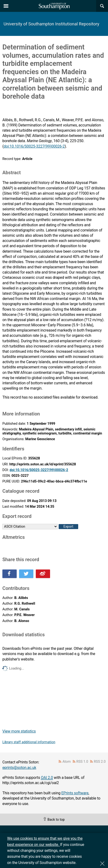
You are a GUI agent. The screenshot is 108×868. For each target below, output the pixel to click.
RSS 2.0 (100, 762)
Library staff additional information (29, 742)
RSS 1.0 (82, 762)
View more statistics (19, 731)
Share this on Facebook (10, 574)
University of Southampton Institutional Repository (51, 24)
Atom (67, 762)
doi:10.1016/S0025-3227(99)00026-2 (34, 146)
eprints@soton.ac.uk (19, 768)
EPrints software (75, 793)
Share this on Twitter (26, 574)
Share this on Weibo (43, 574)
